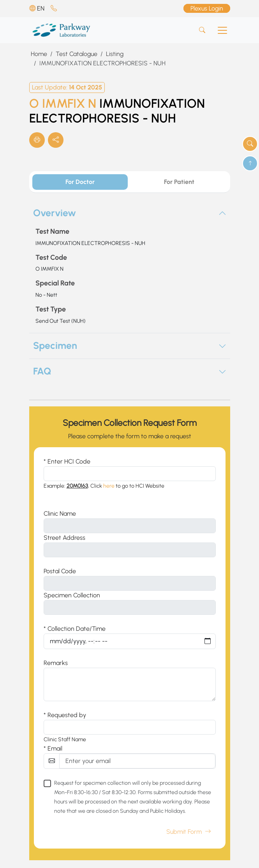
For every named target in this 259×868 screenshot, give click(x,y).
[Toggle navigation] (222, 30)
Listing (115, 54)
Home (39, 54)
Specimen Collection (72, 595)
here (109, 486)
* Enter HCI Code (67, 461)
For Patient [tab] (179, 182)
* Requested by (65, 715)
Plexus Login (207, 8)
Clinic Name (60, 514)
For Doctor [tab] (80, 182)
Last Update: (67, 87)
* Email (53, 748)
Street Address (64, 538)
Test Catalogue (77, 54)
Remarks (56, 663)
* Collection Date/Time (75, 629)
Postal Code (60, 571)
